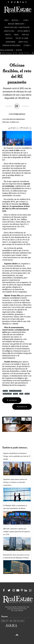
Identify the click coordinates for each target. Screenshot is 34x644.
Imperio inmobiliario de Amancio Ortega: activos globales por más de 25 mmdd (17, 456)
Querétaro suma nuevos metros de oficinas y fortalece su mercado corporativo (15, 482)
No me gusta (25, 128)
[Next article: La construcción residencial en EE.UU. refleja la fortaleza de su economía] (22, 407)
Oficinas (15, 394)
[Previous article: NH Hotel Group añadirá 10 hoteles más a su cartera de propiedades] (12, 400)
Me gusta (13, 128)
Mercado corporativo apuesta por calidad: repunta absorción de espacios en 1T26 (17, 532)
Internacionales (7, 394)
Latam (21, 394)
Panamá (27, 394)
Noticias (5, 391)
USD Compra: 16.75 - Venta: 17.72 (14, 53)
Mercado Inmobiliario (15, 391)
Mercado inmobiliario (17, 119)
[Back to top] (17, 635)
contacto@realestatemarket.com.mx (17, 609)
